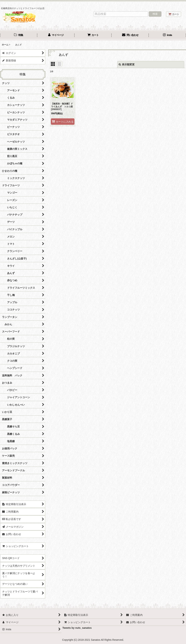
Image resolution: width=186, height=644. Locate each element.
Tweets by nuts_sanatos (77, 628)
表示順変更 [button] (127, 64)
